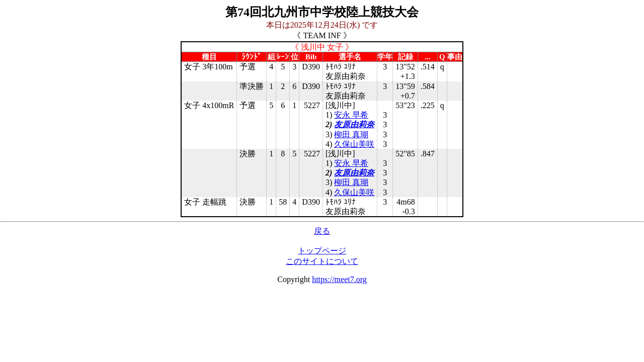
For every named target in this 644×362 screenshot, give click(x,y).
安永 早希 (351, 115)
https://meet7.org (339, 279)
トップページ (322, 251)
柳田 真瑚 (351, 134)
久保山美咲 (354, 144)
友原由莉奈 (354, 124)
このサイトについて (322, 261)
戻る (322, 231)
